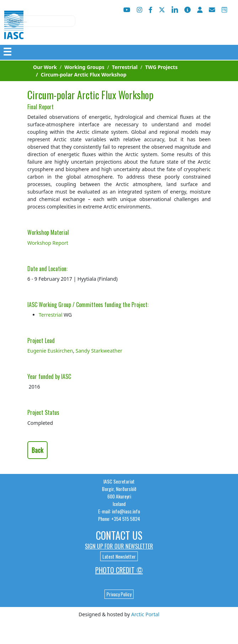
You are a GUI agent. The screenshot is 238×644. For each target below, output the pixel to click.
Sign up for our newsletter (119, 546)
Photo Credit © (119, 570)
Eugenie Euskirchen (50, 351)
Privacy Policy (119, 594)
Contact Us (119, 535)
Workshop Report (48, 243)
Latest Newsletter (119, 556)
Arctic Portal (145, 614)
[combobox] (40, 21)
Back (37, 450)
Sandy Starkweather (99, 351)
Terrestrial (51, 315)
